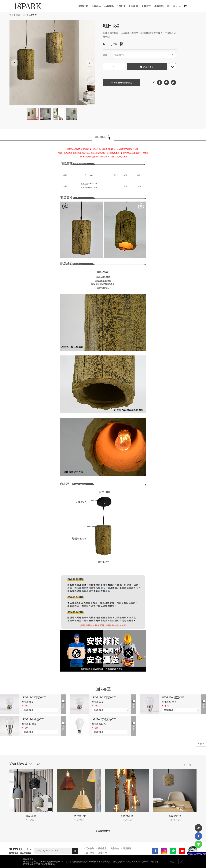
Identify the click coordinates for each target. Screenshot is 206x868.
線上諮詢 (90, 853)
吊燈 (24, 15)
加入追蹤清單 (172, 67)
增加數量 (122, 67)
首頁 (11, 15)
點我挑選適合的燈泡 (123, 83)
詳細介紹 (101, 137)
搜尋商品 (180, 6)
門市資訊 (90, 849)
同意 (172, 862)
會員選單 (174, 6)
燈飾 (18, 15)
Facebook (160, 82)
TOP (201, 744)
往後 (194, 765)
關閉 (181, 862)
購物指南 (102, 849)
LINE (166, 82)
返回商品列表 (104, 831)
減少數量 (106, 67)
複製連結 (173, 82)
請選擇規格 (144, 55)
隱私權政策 (49, 864)
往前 (185, 765)
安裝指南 (115, 849)
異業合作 (102, 853)
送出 (75, 851)
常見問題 (127, 849)
